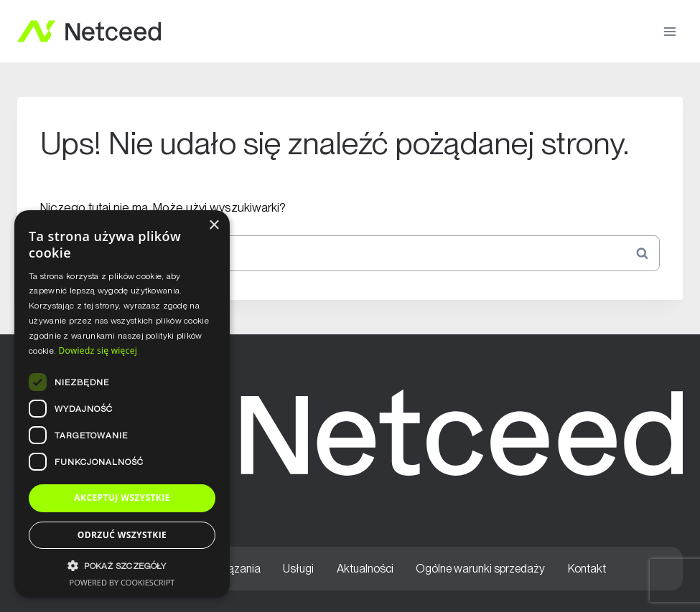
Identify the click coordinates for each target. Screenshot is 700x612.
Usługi (298, 569)
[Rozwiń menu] (669, 31)
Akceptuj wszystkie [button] (122, 498)
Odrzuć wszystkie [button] (122, 535)
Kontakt (587, 569)
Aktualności (365, 569)
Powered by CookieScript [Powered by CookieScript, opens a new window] (122, 582)
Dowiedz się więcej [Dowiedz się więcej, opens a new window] (98, 350)
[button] (122, 566)
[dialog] (122, 404)
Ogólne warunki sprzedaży (480, 569)
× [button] (214, 226)
